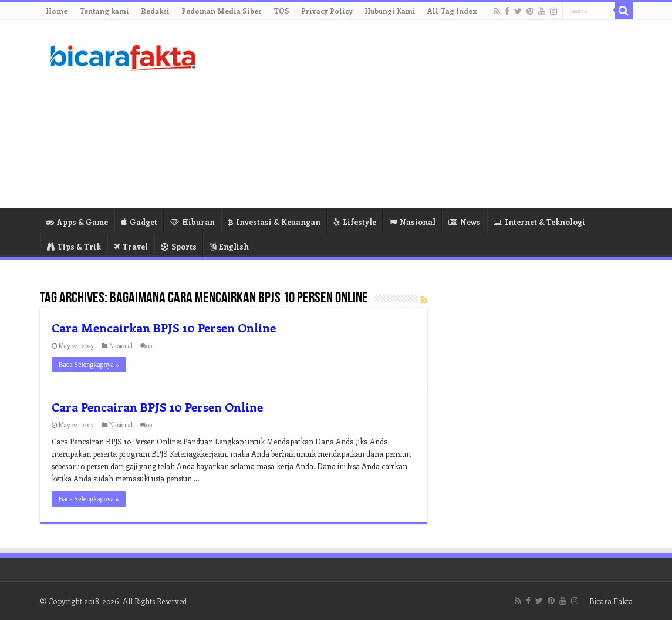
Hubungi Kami (390, 11)
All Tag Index (452, 11)
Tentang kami (104, 11)
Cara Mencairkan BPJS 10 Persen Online (164, 327)
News (465, 222)
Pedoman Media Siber (222, 11)
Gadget (139, 222)
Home (57, 11)
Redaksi (155, 11)
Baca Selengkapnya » (89, 365)
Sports (179, 246)
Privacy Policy (327, 11)
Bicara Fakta (611, 601)
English (229, 246)
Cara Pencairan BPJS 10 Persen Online (157, 407)
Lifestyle (355, 222)
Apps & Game (77, 222)
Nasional (412, 222)
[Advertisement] (410, 114)
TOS (281, 11)
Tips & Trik (74, 246)
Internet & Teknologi (539, 222)
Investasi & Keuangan (274, 222)
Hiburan (193, 222)
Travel (131, 246)
